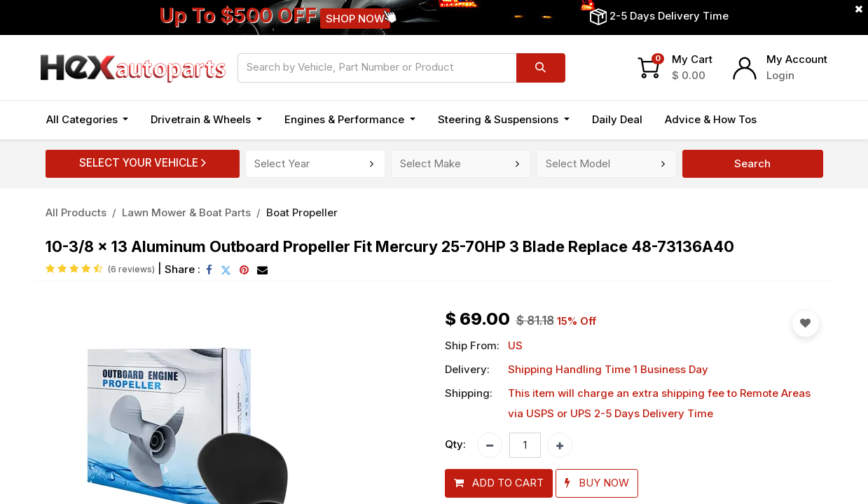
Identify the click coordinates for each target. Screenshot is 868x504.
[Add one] (560, 445)
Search (752, 163)
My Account (797, 59)
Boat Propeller (302, 212)
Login (780, 75)
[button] (499, 483)
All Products (76, 212)
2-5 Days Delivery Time (669, 16)
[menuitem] (617, 120)
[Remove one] (490, 445)
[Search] (541, 68)
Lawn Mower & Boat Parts (186, 212)
